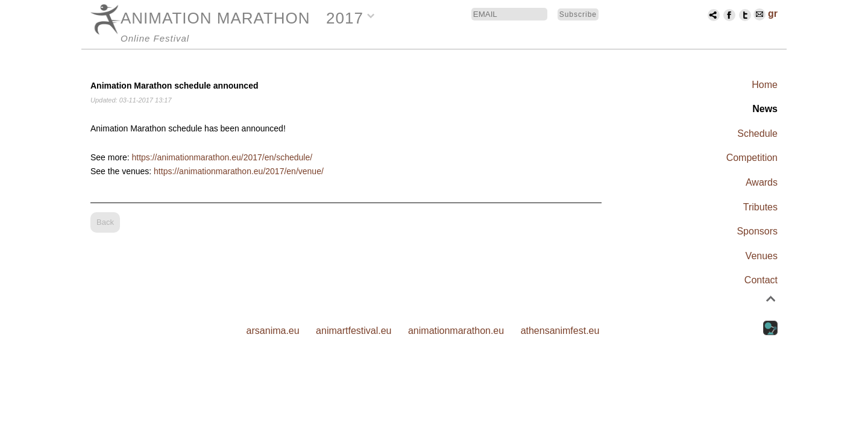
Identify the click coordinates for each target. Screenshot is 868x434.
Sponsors (757, 231)
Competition (752, 158)
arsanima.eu (273, 331)
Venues (762, 256)
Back (105, 222)
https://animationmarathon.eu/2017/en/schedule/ (222, 157)
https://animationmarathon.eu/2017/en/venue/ (239, 171)
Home (765, 85)
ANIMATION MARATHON (215, 18)
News (765, 109)
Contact (761, 280)
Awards (762, 182)
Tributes (760, 207)
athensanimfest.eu (560, 331)
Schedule (757, 134)
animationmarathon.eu (456, 331)
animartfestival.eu (354, 331)
